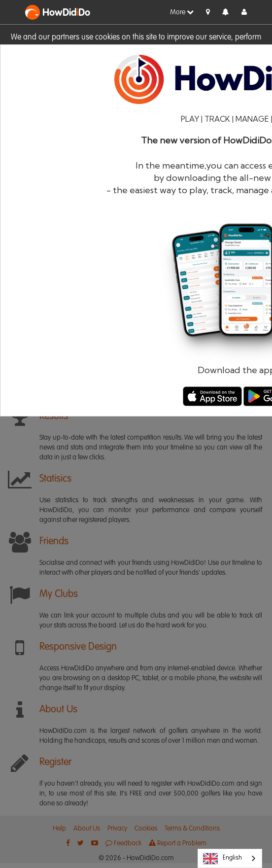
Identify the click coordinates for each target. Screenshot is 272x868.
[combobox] (230, 858)
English (222, 859)
